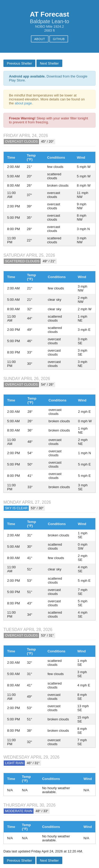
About (40, 39)
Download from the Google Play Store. (48, 78)
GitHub (59, 39)
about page (23, 103)
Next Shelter (49, 63)
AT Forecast (49, 14)
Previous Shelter (19, 63)
